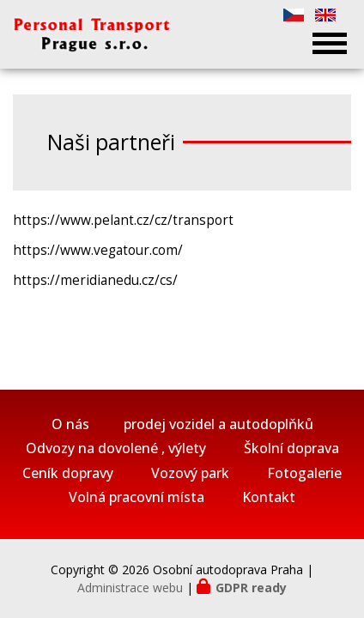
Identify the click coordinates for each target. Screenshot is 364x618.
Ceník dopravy (68, 473)
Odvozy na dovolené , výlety (116, 448)
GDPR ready (251, 588)
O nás (70, 424)
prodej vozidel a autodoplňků (218, 424)
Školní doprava (291, 448)
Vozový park (190, 473)
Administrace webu (130, 588)
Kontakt (269, 497)
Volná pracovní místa (136, 497)
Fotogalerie (304, 473)
